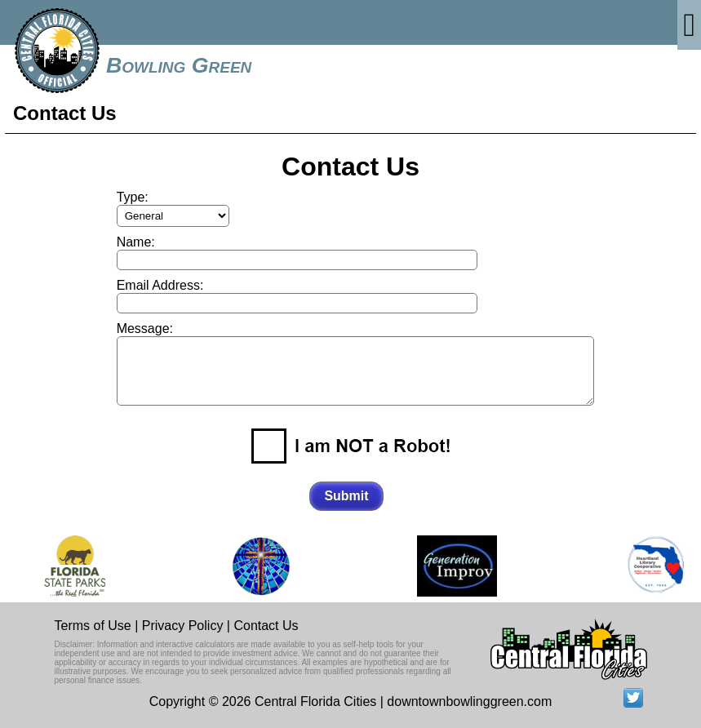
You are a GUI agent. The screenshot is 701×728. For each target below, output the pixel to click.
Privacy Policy (183, 626)
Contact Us (266, 626)
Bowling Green (179, 65)
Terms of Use (93, 626)
